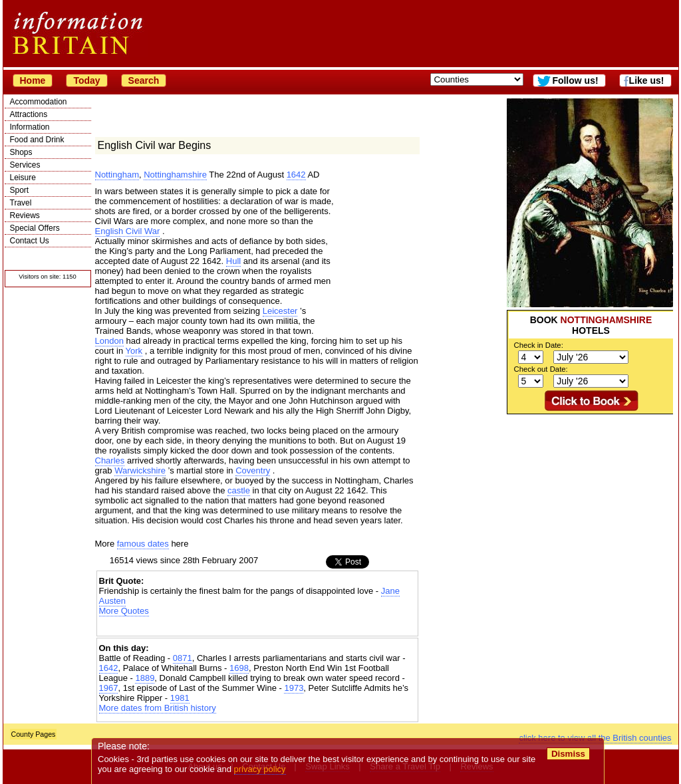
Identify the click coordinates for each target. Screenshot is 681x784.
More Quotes (124, 611)
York (134, 351)
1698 (239, 668)
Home (33, 80)
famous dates (143, 544)
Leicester (280, 311)
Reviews (25, 215)
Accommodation (39, 102)
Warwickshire (140, 470)
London (109, 341)
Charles (110, 460)
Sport (20, 190)
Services (25, 165)
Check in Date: (539, 345)
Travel (21, 203)
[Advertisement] (590, 497)
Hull (233, 261)
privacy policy (260, 769)
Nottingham (117, 175)
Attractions (29, 114)
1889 (145, 678)
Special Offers (35, 228)
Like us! (647, 80)
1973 (294, 688)
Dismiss (568, 754)
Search (144, 80)
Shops (21, 152)
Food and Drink (37, 140)
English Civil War (128, 231)
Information (30, 127)
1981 (180, 698)
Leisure (23, 178)
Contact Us (30, 241)
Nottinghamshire (175, 175)
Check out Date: (541, 369)
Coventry (253, 470)
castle (239, 490)
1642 (296, 175)
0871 (183, 658)
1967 (109, 688)
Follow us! (575, 80)
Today (86, 80)
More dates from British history (158, 708)
